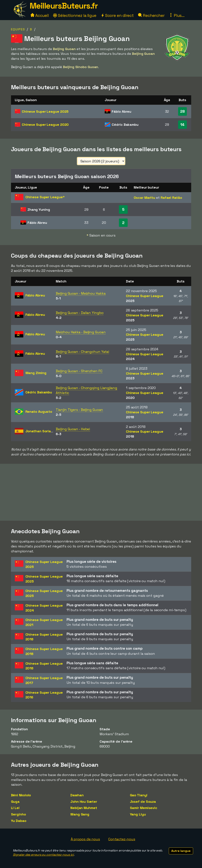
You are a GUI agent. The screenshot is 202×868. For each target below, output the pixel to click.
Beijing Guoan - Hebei (73, 429)
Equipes (18, 29)
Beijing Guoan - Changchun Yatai (82, 352)
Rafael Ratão (171, 198)
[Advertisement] (101, 492)
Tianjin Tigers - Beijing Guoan (79, 410)
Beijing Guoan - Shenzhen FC (79, 371)
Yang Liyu (138, 814)
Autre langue (181, 851)
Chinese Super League (45, 111)
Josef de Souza (143, 802)
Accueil (40, 15)
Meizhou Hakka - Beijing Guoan (81, 332)
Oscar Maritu (144, 198)
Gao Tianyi (139, 795)
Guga (15, 802)
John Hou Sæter (84, 802)
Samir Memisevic (144, 808)
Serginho (18, 814)
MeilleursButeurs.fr (64, 6)
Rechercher (151, 15)
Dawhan (77, 795)
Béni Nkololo (21, 795)
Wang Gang (80, 814)
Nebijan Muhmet (84, 808)
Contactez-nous (122, 839)
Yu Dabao (19, 821)
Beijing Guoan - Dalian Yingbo (80, 313)
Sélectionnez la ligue (75, 15)
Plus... (177, 15)
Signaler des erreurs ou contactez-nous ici (43, 855)
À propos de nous (85, 839)
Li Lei (15, 808)
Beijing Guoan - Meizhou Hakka (81, 293)
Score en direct (117, 15)
